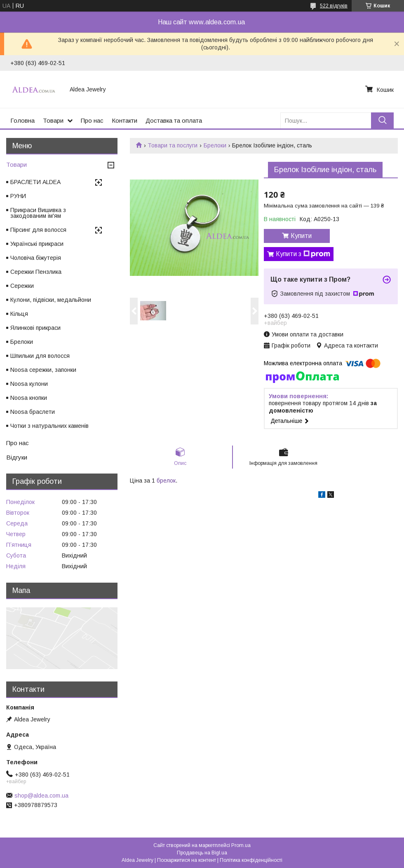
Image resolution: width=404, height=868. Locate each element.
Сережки (22, 286)
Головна (22, 120)
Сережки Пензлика (36, 272)
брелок (166, 481)
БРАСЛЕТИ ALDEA (35, 182)
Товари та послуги (173, 145)
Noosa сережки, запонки (43, 370)
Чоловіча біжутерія (36, 258)
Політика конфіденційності (251, 860)
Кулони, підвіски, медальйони (51, 300)
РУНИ (18, 196)
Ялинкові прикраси (35, 328)
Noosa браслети (33, 412)
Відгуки (17, 457)
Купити (301, 236)
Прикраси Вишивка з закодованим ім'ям (38, 213)
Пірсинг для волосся (38, 230)
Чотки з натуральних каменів (49, 426)
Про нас (92, 120)
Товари (53, 120)
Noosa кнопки (29, 398)
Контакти (124, 120)
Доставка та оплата (174, 120)
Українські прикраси (37, 244)
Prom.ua (241, 845)
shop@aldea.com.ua (41, 796)
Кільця (19, 314)
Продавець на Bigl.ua (202, 853)
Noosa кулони (29, 384)
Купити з (303, 254)
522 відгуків (334, 6)
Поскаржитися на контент (187, 860)
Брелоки (215, 145)
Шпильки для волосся (40, 356)
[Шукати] (382, 120)
